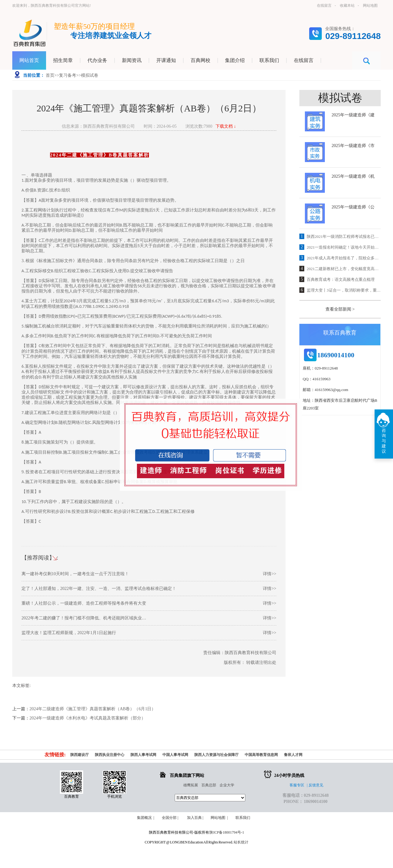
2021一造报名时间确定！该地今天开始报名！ (344, 247)
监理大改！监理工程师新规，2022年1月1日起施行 (149, 633)
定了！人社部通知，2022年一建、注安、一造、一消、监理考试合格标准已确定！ (149, 589)
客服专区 (297, 785)
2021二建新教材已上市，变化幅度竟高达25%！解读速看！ (344, 269)
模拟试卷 (90, 75)
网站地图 (370, 6)
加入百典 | (195, 818)
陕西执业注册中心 (110, 755)
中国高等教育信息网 (261, 755)
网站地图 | (219, 818)
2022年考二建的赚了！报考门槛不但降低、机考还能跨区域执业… (149, 618)
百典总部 (209, 785)
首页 (50, 75)
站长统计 (241, 842)
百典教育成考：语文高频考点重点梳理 (341, 279)
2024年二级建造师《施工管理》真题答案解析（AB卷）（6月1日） (93, 709)
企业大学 (227, 785)
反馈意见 (316, 785)
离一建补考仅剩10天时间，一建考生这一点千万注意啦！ (149, 574)
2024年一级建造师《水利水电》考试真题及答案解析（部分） (88, 718)
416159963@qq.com (331, 390)
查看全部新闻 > (340, 309)
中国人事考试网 (175, 755)
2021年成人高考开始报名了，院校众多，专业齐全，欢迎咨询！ (344, 258)
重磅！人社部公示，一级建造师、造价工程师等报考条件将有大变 (149, 603)
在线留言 (324, 6)
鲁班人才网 (293, 755)
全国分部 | (170, 818)
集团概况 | (146, 818)
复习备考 (68, 75)
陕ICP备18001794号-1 (227, 832)
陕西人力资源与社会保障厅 (216, 755)
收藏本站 (347, 6)
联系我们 (244, 818)
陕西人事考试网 (143, 755)
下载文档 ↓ (226, 126)
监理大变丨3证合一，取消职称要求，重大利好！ (344, 290)
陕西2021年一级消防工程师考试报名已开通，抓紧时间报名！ (344, 236)
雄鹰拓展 (191, 785)
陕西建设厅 (80, 755)
